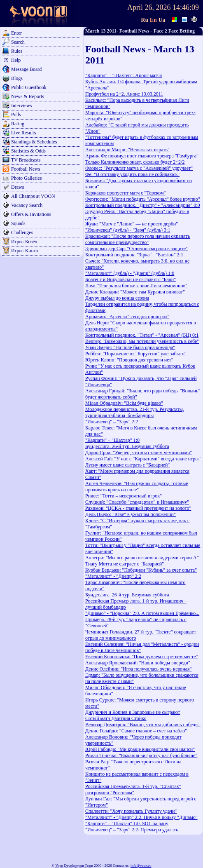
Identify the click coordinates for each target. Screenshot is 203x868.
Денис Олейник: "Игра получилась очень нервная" (138, 669)
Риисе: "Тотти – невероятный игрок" (124, 496)
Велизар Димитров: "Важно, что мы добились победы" (143, 725)
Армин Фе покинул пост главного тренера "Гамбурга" (142, 156)
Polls (16, 115)
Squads (18, 223)
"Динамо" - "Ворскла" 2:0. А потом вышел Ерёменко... (142, 613)
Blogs (17, 78)
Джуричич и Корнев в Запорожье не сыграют (133, 712)
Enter (16, 33)
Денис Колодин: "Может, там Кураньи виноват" (135, 292)
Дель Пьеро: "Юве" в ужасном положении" (131, 514)
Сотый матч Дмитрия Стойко (116, 718)
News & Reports (28, 96)
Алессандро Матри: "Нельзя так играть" (127, 150)
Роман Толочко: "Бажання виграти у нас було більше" (141, 755)
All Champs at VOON (33, 196)
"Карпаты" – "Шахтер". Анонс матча (124, 75)
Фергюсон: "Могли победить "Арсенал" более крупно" (143, 199)
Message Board (26, 69)
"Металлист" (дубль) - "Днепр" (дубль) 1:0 (130, 273)
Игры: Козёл (24, 242)
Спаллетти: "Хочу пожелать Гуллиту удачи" (131, 811)
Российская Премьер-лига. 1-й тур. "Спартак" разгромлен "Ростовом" (133, 789)
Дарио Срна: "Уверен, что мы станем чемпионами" (139, 453)
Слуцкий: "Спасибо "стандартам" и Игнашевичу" (137, 502)
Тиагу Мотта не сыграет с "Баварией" (125, 564)
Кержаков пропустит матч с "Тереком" (126, 193)
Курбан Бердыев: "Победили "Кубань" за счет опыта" (141, 570)
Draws (17, 187)
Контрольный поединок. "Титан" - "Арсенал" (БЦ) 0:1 (142, 335)
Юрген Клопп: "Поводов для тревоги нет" (129, 360)
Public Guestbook (29, 87)
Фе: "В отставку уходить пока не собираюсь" (132, 174)
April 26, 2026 (149, 7)
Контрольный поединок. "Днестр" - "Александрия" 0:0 (143, 205)
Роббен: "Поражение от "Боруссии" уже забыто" (136, 354)
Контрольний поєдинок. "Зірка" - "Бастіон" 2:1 (134, 255)
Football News (26, 169)
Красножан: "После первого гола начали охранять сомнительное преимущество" (138, 239)
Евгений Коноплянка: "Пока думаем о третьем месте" (141, 657)
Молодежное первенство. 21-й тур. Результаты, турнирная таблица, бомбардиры (135, 412)
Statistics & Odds (28, 151)
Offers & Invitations (31, 214)
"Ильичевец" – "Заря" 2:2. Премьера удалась (132, 830)
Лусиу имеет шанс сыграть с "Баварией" (127, 465)
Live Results (23, 133)
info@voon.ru (141, 866)
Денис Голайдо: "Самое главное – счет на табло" (136, 731)
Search (18, 42)
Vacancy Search (27, 205)
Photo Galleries (26, 178)
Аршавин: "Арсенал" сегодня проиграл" (127, 317)
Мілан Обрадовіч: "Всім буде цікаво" (124, 403)
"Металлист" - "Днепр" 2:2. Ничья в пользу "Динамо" (141, 817)
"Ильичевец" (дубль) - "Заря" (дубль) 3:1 (128, 230)
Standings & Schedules (34, 142)
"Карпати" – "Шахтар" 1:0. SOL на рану (127, 823)
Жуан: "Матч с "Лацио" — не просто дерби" (132, 224)
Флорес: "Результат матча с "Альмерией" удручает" (139, 168)
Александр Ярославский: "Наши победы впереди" (138, 663)
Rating (18, 124)
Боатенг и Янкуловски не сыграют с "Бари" (131, 279)
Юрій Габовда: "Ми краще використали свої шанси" (140, 749)
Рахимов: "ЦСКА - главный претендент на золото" (138, 508)
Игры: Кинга (24, 251)
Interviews (22, 106)
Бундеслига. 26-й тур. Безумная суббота (127, 446)
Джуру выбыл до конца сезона (117, 298)
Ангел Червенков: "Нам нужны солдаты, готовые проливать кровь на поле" (137, 487)
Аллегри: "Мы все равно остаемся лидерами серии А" (142, 558)
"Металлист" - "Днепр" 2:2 (113, 576)
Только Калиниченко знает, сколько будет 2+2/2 (135, 162)
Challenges (22, 232)
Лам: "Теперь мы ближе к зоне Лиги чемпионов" (136, 286)
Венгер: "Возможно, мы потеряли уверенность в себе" (142, 341)
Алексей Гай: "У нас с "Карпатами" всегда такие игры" (143, 459)
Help (16, 60)
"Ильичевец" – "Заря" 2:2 (112, 422)
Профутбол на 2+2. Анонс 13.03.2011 (124, 94)
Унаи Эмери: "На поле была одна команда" (130, 347)
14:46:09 (186, 7)
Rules (17, 51)
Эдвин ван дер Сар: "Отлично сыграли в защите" (136, 249)
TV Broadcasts (26, 160)
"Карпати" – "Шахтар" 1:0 (112, 440)
